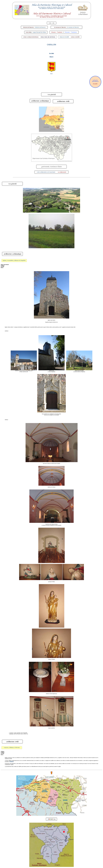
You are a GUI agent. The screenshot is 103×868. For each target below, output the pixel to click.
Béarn (52, 57)
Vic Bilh (51, 53)
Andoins (12, 762)
